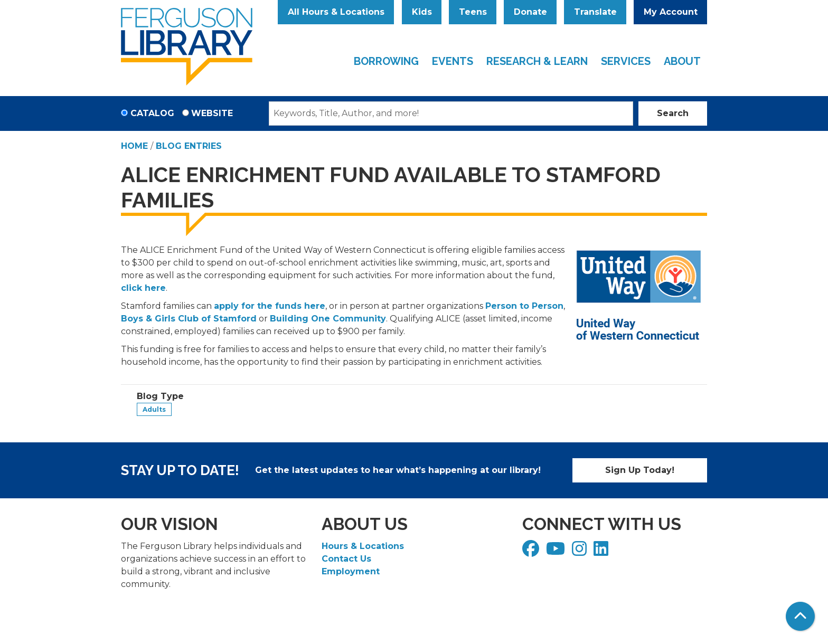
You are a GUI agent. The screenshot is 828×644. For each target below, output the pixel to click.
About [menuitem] (682, 61)
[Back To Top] (800, 616)
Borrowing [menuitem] (386, 61)
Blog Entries (189, 146)
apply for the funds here (270, 306)
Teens (473, 12)
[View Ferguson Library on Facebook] (532, 552)
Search (673, 113)
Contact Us (346, 559)
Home (134, 146)
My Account (671, 12)
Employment (351, 571)
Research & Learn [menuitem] (537, 61)
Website (212, 113)
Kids (422, 12)
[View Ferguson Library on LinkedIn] (602, 552)
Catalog (152, 113)
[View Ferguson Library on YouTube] (557, 552)
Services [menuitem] (626, 61)
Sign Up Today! (640, 470)
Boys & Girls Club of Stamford (189, 319)
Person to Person (524, 306)
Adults (154, 409)
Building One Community (328, 319)
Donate (530, 12)
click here (143, 288)
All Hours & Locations (336, 12)
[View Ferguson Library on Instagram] (581, 552)
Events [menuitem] (453, 61)
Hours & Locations (363, 546)
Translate (595, 12)
